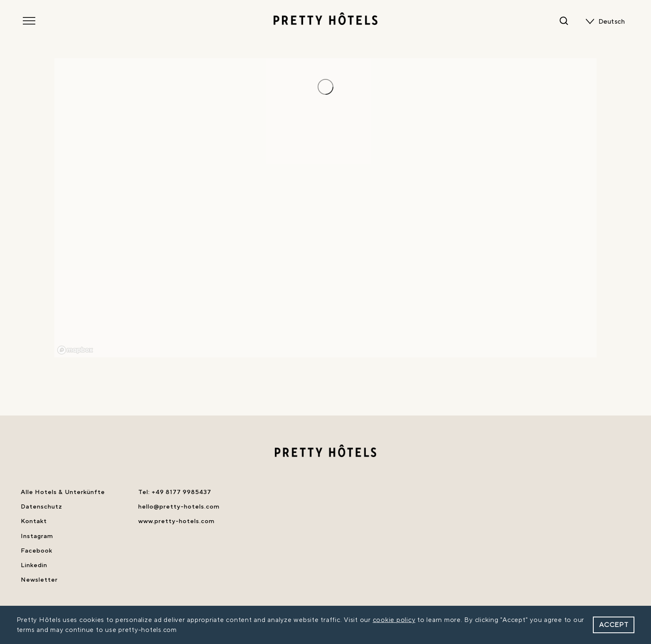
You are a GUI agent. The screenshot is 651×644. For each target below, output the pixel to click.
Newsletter (39, 580)
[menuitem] (613, 22)
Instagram (37, 536)
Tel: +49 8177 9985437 (175, 492)
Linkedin (34, 565)
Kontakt (34, 521)
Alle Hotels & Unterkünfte (63, 492)
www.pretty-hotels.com (176, 521)
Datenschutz (42, 507)
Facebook (37, 551)
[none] (613, 22)
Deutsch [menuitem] (612, 22)
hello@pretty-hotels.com (179, 507)
